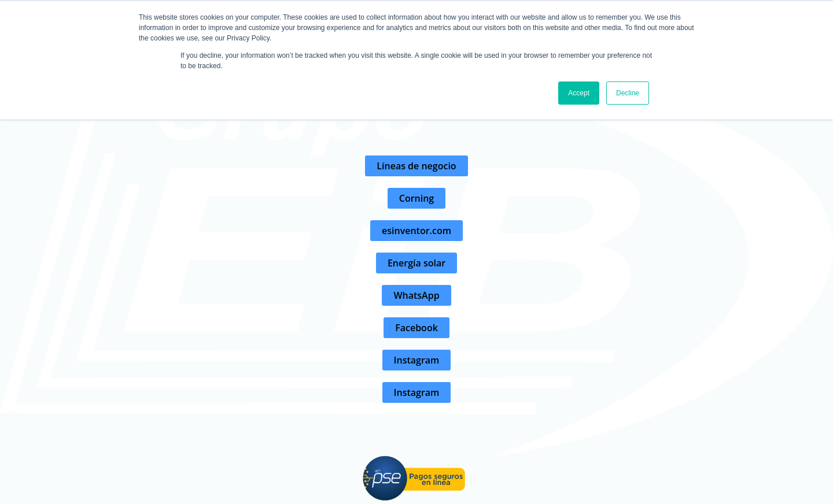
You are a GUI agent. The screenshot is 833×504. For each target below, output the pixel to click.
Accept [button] (579, 93)
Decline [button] (628, 93)
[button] (416, 166)
